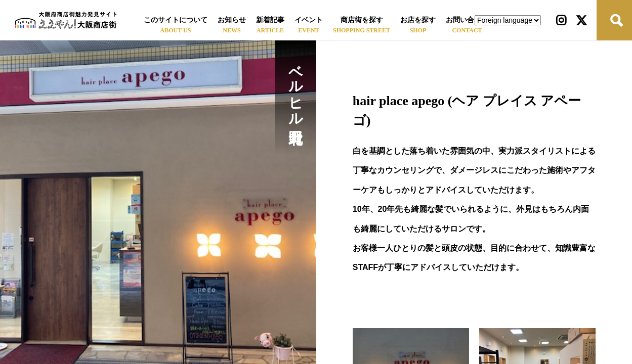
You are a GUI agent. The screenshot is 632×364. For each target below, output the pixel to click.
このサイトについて (176, 20)
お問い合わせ (467, 20)
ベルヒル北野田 (296, 88)
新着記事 (270, 20)
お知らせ (232, 20)
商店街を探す (362, 20)
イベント (309, 20)
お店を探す (418, 20)
